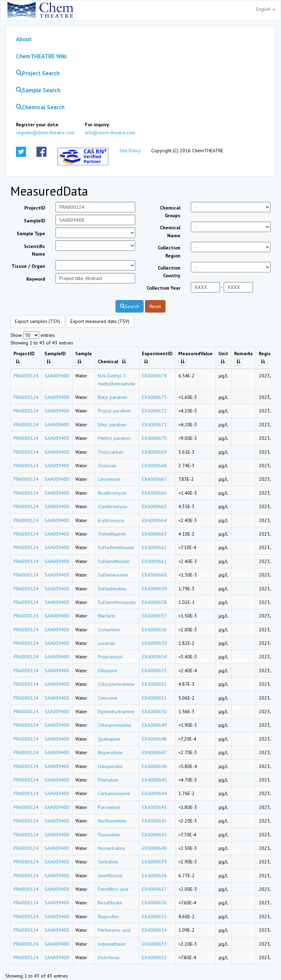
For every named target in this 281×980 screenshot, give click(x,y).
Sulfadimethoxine (116, 547)
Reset (155, 306)
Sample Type (31, 233)
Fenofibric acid (113, 889)
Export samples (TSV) (37, 321)
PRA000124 (26, 376)
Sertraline (108, 862)
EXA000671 (154, 425)
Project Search (38, 73)
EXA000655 (154, 643)
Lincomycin (109, 479)
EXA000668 (154, 466)
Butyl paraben (112, 397)
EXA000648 (154, 739)
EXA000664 (154, 520)
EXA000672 (154, 411)
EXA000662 (154, 547)
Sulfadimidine (112, 589)
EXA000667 (154, 479)
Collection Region (169, 252)
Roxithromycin (112, 493)
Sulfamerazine (113, 575)
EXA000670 (154, 438)
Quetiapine (109, 739)
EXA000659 (154, 589)
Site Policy (130, 151)
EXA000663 (154, 534)
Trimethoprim (112, 534)
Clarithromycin (113, 506)
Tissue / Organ (28, 266)
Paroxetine (109, 807)
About (24, 39)
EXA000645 (154, 780)
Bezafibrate (110, 903)
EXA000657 (154, 616)
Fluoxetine (109, 835)
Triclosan (107, 466)
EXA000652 (154, 684)
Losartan (107, 643)
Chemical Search (40, 107)
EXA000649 (154, 725)
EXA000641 (154, 835)
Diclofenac (109, 957)
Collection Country (169, 272)
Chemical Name (170, 231)
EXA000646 (154, 766)
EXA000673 (154, 397)
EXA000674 (154, 376)
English (266, 9)
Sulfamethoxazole (117, 602)
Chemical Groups (170, 212)
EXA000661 (154, 561)
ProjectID (35, 208)
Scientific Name (35, 250)
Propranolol (110, 657)
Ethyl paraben (112, 425)
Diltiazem (108, 671)
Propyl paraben (114, 411)
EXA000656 (154, 630)
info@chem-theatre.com (110, 133)
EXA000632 (154, 957)
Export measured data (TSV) (100, 321)
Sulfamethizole (114, 561)
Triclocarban (111, 452)
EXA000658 (154, 602)
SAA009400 (57, 376)
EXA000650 (154, 711)
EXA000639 (154, 862)
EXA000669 (154, 452)
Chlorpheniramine (116, 684)
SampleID (35, 221)
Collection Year (164, 288)
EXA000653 (154, 671)
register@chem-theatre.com (45, 133)
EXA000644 (154, 793)
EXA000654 (154, 657)
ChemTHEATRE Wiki (41, 56)
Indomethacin (112, 944)
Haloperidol (110, 766)
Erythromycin (111, 520)
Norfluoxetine (112, 821)
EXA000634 (154, 930)
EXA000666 (154, 493)
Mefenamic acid (114, 930)
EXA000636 (154, 903)
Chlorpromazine (114, 725)
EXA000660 (154, 575)
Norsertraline (112, 848)
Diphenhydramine (116, 711)
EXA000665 (154, 506)
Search (130, 306)
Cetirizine (108, 698)
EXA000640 (154, 848)
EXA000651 (154, 698)
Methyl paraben (114, 438)
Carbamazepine (114, 793)
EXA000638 (154, 876)
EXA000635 (154, 917)
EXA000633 (154, 944)
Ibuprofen (108, 917)
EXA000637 (154, 889)
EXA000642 (154, 821)
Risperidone (110, 752)
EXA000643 (154, 807)
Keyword (36, 279)
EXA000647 (154, 752)
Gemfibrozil (110, 876)
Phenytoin (108, 780)
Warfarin (107, 616)
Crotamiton (109, 630)
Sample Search (38, 90)
